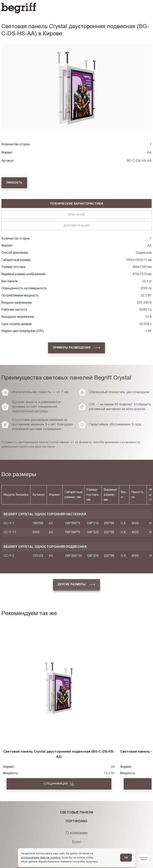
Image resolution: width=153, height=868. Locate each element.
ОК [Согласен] (126, 858)
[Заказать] (14, 183)
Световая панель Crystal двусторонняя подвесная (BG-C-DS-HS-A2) (59, 754)
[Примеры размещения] (76, 348)
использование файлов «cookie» (41, 858)
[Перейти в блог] (144, 859)
